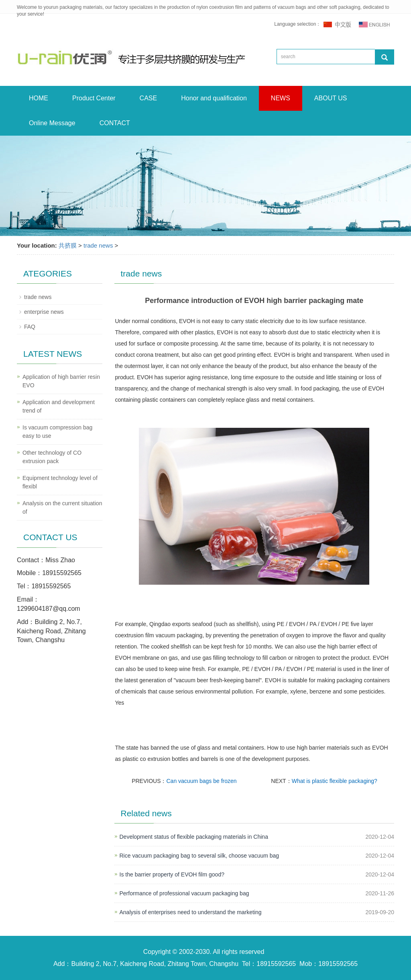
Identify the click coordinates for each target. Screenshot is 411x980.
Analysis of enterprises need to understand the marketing (191, 912)
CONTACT (115, 123)
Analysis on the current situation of (62, 507)
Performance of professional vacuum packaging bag (184, 893)
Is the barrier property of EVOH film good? (172, 874)
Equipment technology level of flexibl (60, 482)
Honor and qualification (214, 98)
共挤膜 (68, 245)
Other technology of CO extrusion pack (52, 457)
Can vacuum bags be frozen (202, 781)
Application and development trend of (59, 406)
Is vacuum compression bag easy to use (57, 432)
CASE (149, 98)
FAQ (30, 327)
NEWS (281, 98)
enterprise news (44, 312)
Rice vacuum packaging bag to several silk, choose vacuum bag (199, 856)
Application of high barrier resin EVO (61, 381)
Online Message (52, 123)
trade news (98, 245)
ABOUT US (331, 98)
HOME (39, 98)
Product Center (94, 98)
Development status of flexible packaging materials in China (194, 837)
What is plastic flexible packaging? (335, 781)
